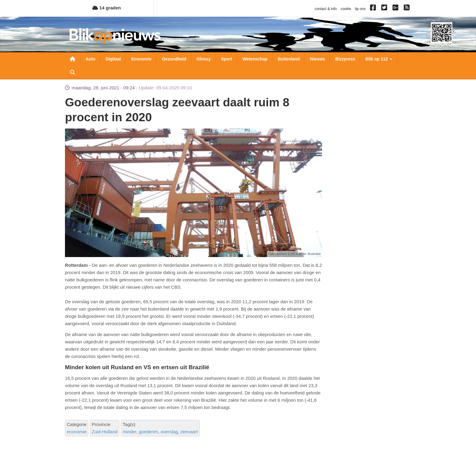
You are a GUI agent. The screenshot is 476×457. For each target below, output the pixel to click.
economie (77, 432)
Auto (90, 59)
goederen (148, 432)
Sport (227, 59)
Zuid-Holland (105, 432)
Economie (141, 59)
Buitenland (289, 59)
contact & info (326, 9)
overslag (169, 432)
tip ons (360, 9)
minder (129, 432)
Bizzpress (345, 59)
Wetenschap (255, 59)
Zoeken (73, 72)
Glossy (204, 59)
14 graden (107, 8)
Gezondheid (174, 59)
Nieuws (317, 59)
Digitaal (113, 59)
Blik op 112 (379, 59)
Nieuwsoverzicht (73, 59)
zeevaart (189, 432)
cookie (346, 9)
